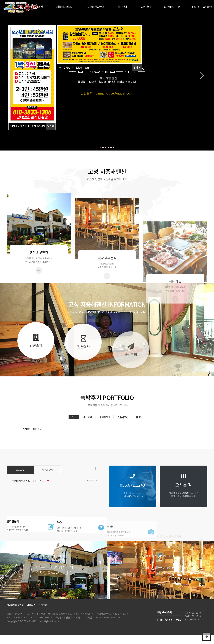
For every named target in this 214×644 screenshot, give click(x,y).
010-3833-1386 (169, 625)
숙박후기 (88, 421)
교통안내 (146, 7)
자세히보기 (53, 590)
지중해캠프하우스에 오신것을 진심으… (27, 481)
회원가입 (208, 7)
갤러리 (139, 421)
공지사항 (20, 470)
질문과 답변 (47, 470)
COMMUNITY (172, 7)
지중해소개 (37, 7)
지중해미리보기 (65, 7)
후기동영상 (105, 421)
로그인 (196, 7)
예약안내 (122, 7)
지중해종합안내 (96, 7)
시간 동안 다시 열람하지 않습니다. (28, 126)
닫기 (51, 126)
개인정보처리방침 (15, 610)
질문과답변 (123, 421)
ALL (74, 421)
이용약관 (31, 610)
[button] (100, 147)
